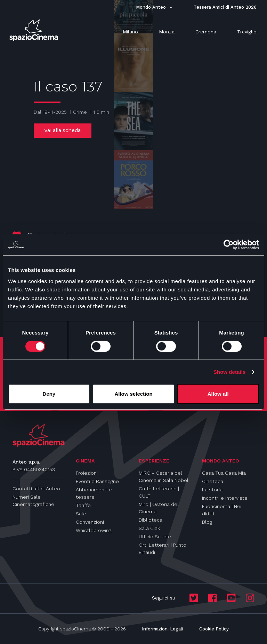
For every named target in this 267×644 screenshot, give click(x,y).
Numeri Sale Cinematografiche (33, 501)
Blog (207, 522)
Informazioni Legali (163, 629)
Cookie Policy (214, 629)
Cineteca (213, 481)
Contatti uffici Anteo (36, 489)
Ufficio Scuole (155, 537)
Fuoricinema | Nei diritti (222, 510)
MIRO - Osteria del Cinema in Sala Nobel (164, 477)
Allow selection (133, 394)
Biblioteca (151, 520)
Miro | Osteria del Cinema (159, 508)
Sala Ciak (149, 528)
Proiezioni (87, 473)
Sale (81, 514)
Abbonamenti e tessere (94, 493)
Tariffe (83, 505)
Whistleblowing (94, 530)
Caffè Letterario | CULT (159, 492)
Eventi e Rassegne (97, 481)
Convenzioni (90, 522)
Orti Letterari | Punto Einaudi (163, 549)
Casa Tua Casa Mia (224, 473)
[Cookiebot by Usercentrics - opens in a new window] (229, 245)
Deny (49, 394)
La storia (212, 490)
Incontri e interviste (225, 498)
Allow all (218, 394)
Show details (230, 372)
